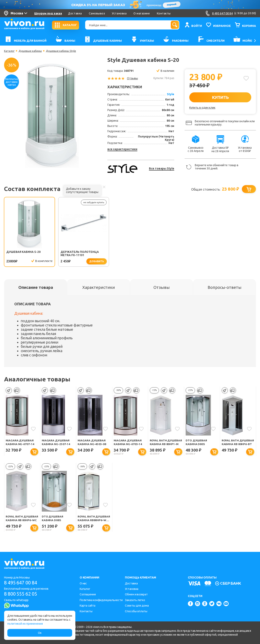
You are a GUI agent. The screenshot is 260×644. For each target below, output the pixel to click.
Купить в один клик (202, 108)
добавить (90, 261)
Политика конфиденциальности (101, 600)
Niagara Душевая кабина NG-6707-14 (20, 443)
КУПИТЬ (220, 97)
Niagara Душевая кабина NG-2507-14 (56, 443)
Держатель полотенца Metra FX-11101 (77, 254)
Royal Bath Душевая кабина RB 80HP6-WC (21, 519)
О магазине (142, 13)
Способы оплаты (136, 611)
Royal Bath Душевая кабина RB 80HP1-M (166, 443)
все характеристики (122, 149)
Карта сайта (88, 606)
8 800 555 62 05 (22, 594)
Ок (40, 633)
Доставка (75, 13)
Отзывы (132, 78)
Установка (119, 13)
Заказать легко (135, 600)
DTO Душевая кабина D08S (53, 519)
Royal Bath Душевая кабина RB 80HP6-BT (237, 443)
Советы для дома (137, 606)
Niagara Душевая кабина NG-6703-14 (128, 443)
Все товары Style (162, 168)
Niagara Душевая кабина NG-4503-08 (92, 443)
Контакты (164, 13)
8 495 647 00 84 (22, 583)
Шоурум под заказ (48, 13)
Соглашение (88, 594)
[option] (52, 115)
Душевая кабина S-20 (24, 252)
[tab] (36, 288)
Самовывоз (97, 13)
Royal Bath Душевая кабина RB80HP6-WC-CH (91, 519)
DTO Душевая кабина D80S (197, 443)
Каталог (9, 51)
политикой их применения (25, 624)
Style (171, 94)
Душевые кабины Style (61, 51)
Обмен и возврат (136, 594)
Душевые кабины (31, 51)
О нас (83, 583)
